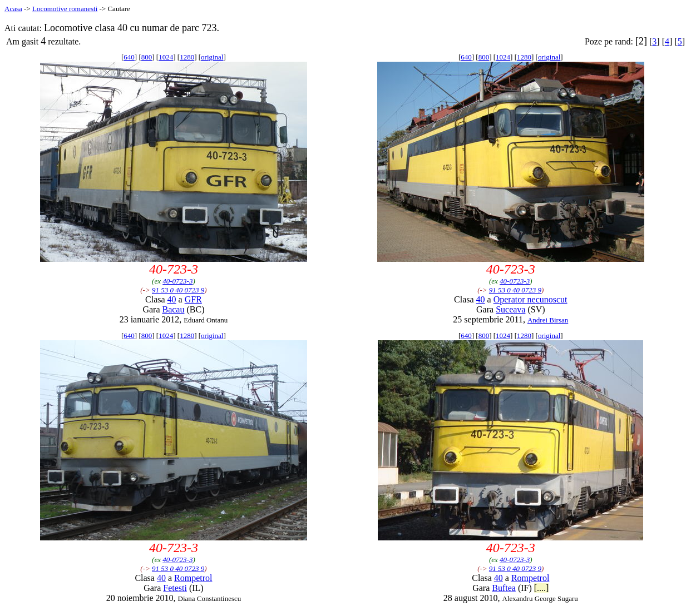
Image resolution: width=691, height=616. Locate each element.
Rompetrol (193, 578)
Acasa (13, 9)
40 (172, 299)
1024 (166, 57)
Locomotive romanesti (65, 9)
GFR (193, 299)
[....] (542, 588)
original (212, 57)
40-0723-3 (177, 281)
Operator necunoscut (530, 299)
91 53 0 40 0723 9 (178, 290)
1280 (187, 57)
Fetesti (175, 588)
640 (129, 57)
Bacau (173, 309)
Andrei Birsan (548, 320)
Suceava (510, 309)
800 (147, 57)
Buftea (504, 588)
